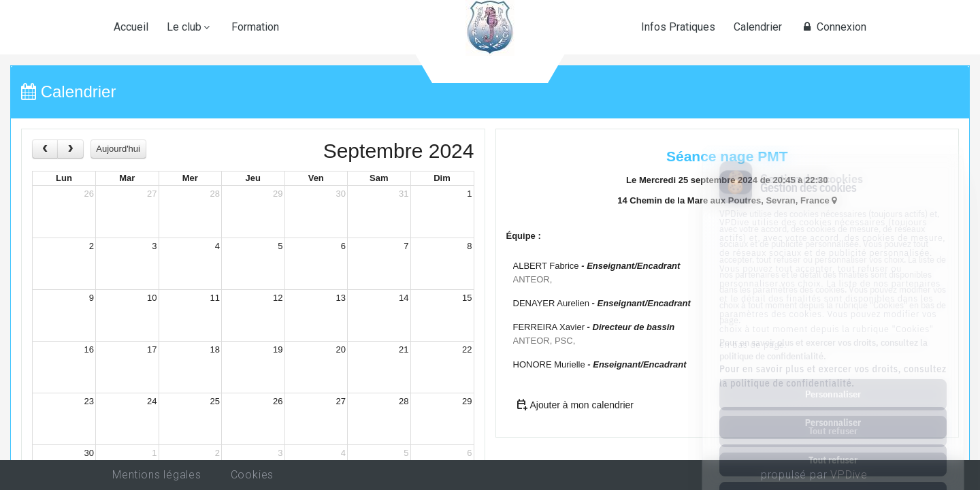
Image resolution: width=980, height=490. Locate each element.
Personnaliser (833, 365)
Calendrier (758, 27)
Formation (255, 27)
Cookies (252, 475)
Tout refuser (833, 403)
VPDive (849, 475)
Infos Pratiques (678, 27)
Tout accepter (833, 440)
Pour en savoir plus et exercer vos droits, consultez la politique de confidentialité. (833, 319)
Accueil (131, 27)
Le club (184, 27)
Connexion (833, 27)
